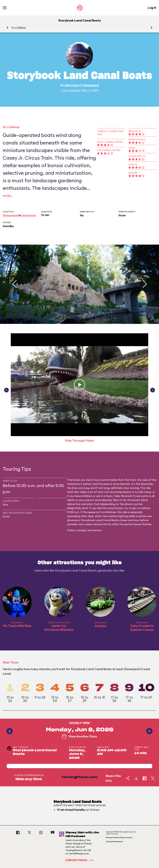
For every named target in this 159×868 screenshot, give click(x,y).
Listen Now (81, 860)
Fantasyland (10, 215)
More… (8, 196)
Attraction (72, 85)
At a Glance (19, 28)
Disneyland (91, 85)
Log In (152, 8)
